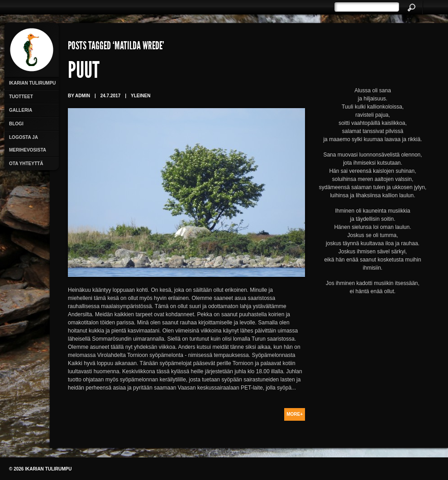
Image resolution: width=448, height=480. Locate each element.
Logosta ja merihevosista (28, 144)
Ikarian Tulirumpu (32, 83)
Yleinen (141, 96)
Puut (84, 72)
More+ (295, 414)
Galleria (21, 110)
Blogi (16, 124)
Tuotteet (21, 97)
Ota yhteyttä (26, 164)
